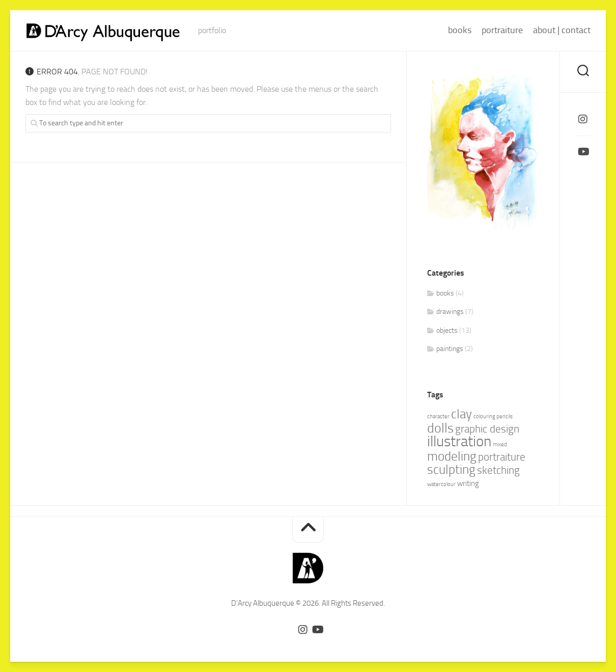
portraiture (502, 30)
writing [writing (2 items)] (468, 483)
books (460, 30)
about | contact (562, 30)
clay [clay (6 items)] (461, 414)
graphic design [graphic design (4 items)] (487, 429)
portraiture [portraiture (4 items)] (502, 457)
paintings (450, 349)
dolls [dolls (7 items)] (440, 428)
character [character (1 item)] (438, 416)
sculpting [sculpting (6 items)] (451, 469)
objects (447, 330)
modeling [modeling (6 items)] (452, 456)
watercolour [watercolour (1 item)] (441, 484)
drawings (450, 312)
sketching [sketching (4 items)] (498, 470)
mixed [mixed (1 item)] (500, 445)
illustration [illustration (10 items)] (459, 441)
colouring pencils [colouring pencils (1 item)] (493, 416)
